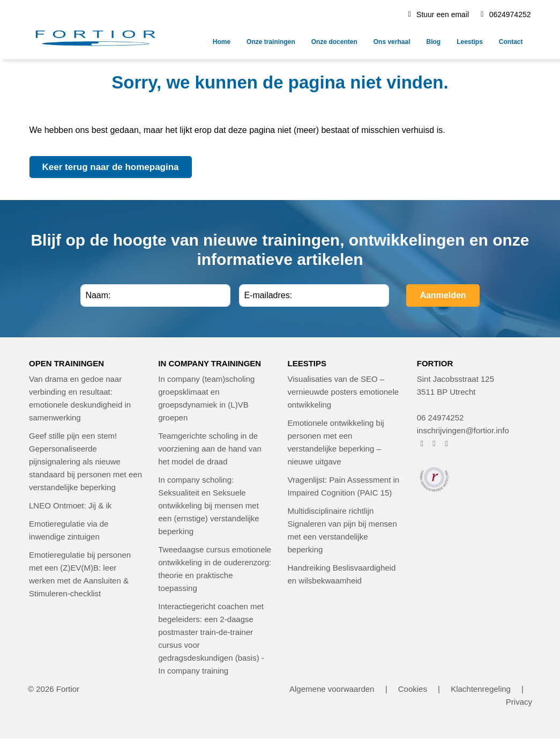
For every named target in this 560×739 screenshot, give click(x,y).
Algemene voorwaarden (332, 689)
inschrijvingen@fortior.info (463, 430)
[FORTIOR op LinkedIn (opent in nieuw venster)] (447, 443)
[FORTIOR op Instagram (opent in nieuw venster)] (434, 443)
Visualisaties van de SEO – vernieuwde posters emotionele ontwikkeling (344, 392)
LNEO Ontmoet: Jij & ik (70, 505)
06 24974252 (440, 417)
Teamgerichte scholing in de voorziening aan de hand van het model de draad (210, 449)
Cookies (413, 689)
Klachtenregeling (481, 689)
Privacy (519, 702)
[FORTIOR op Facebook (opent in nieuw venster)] (422, 443)
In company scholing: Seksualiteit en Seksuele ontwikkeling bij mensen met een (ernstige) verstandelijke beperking (208, 505)
